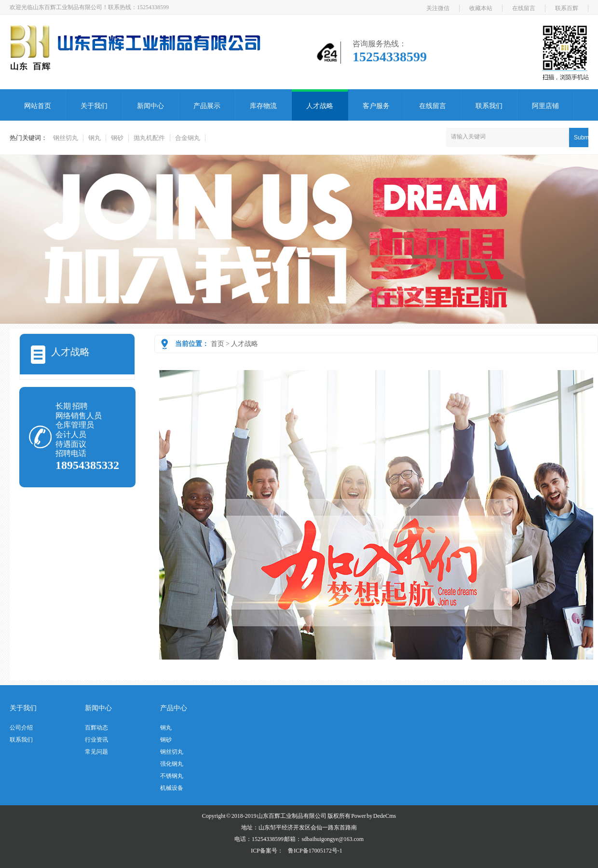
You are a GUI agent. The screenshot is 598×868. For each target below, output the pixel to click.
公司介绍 (21, 728)
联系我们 (489, 106)
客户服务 (376, 106)
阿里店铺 (545, 106)
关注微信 (438, 8)
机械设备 (172, 788)
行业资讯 (96, 740)
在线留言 (524, 8)
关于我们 (94, 106)
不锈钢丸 (172, 776)
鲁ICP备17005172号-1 (315, 851)
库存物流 (263, 106)
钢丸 (95, 138)
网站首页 (38, 106)
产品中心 (174, 708)
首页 (217, 344)
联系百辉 (567, 8)
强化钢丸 (172, 764)
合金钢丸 (188, 138)
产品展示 (207, 106)
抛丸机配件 (149, 138)
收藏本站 (481, 8)
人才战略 (320, 106)
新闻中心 (150, 106)
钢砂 (117, 138)
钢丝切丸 (66, 138)
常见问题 (96, 752)
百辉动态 (96, 728)
